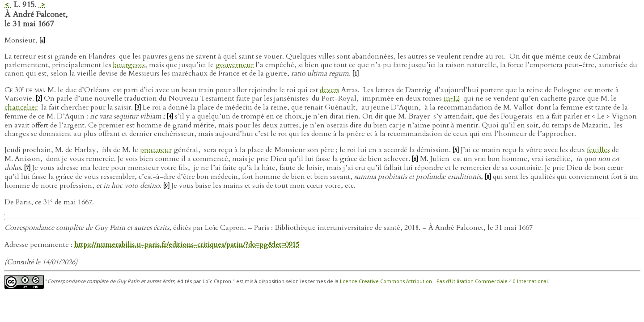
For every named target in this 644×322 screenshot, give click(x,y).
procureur (156, 150)
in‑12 (452, 98)
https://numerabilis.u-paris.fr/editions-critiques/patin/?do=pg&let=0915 (187, 245)
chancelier (21, 107)
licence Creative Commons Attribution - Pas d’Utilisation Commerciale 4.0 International (444, 281)
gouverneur (235, 65)
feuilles (598, 150)
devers (330, 90)
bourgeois (129, 65)
